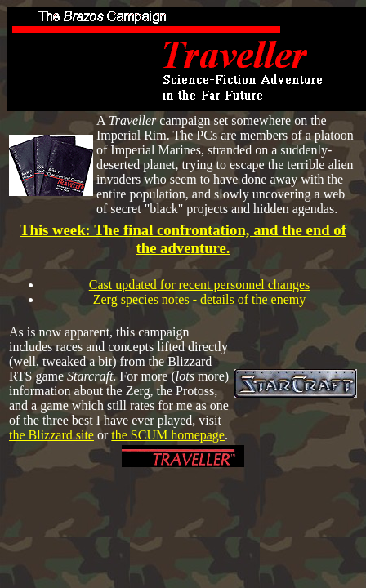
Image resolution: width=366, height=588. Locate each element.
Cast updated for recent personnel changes (200, 285)
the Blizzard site (51, 435)
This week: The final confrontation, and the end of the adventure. (183, 239)
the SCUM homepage (168, 435)
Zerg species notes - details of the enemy (200, 299)
